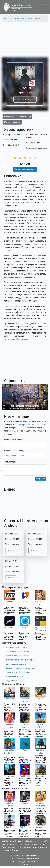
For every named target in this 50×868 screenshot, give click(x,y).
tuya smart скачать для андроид (21, 668)
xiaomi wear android (15, 677)
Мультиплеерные (12, 122)
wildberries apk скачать (16, 647)
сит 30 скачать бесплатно (18, 652)
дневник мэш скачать (16, 664)
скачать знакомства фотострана (21, 660)
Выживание (25, 117)
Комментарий (10, 462)
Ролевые (17, 135)
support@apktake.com (19, 339)
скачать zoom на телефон (18, 656)
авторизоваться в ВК (32, 425)
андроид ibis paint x (15, 681)
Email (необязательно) (14, 451)
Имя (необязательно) (14, 439)
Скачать (25, 100)
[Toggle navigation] (44, 7)
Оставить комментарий (25, 169)
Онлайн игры (10, 117)
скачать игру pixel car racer (18, 672)
